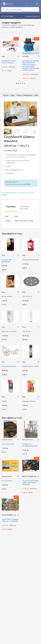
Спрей (4, 401)
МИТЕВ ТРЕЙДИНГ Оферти (30, 476)
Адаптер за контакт (9, 331)
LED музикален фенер (31, 260)
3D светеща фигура (9, 366)
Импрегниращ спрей (30, 366)
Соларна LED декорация (7, 261)
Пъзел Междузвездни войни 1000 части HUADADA (30, 483)
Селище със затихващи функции (30, 445)
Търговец (11, 206)
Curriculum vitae (8, 444)
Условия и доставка (25, 208)
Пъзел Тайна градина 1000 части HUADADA (10, 520)
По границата (7, 481)
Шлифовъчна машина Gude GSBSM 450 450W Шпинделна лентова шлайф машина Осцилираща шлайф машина (31, 65)
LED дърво (26, 331)
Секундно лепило (29, 401)
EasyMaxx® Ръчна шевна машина (9, 62)
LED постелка (27, 296)
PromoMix (25, 57)
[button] (17, 83)
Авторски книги (7, 440)
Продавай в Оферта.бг (32, 16)
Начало (6, 95)
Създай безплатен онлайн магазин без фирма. (18, 194)
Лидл (3, 57)
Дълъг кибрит (7, 296)
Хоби (36, 95)
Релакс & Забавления (24, 95)
